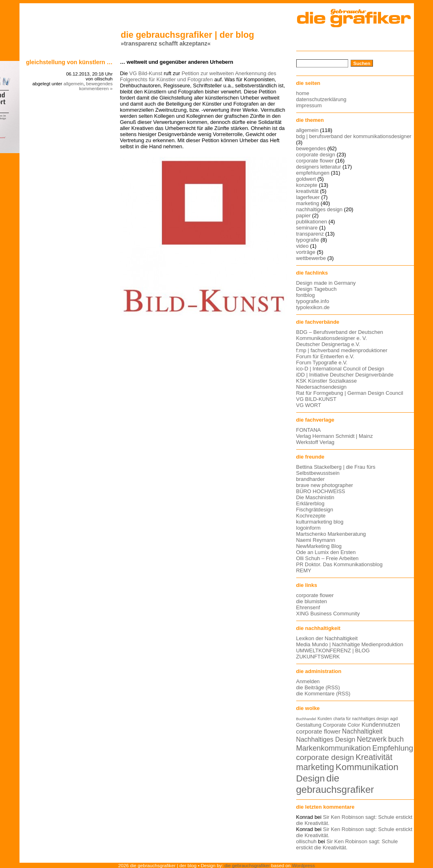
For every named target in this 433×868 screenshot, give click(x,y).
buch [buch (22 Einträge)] (396, 739)
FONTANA (309, 430)
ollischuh (306, 841)
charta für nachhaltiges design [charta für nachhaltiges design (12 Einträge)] (361, 719)
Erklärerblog (310, 503)
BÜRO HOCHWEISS (321, 491)
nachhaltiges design (320, 209)
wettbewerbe (311, 258)
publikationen (312, 222)
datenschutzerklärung (321, 99)
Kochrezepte (311, 516)
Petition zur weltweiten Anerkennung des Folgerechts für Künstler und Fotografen (198, 76)
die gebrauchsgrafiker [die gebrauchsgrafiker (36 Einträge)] (335, 784)
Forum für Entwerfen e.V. (325, 356)
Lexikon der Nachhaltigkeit (327, 638)
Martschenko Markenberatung (331, 534)
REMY (304, 570)
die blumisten (312, 601)
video (303, 246)
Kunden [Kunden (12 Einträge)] (324, 719)
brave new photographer (325, 485)
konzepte (307, 185)
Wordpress (304, 865)
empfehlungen (313, 173)
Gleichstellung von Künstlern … (69, 62)
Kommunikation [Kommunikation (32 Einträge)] (367, 767)
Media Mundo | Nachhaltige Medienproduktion (350, 644)
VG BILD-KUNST (316, 399)
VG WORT (309, 405)
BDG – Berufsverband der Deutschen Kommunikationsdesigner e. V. (340, 335)
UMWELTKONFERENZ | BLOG (333, 650)
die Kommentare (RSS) (323, 694)
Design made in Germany (326, 283)
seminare (307, 228)
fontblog (306, 295)
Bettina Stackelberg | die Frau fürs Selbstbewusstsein (336, 470)
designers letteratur (319, 167)
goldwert (306, 179)
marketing (308, 203)
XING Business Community (328, 614)
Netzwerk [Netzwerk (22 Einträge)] (372, 739)
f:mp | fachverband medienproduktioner (342, 350)
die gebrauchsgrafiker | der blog (188, 35)
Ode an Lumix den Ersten (326, 552)
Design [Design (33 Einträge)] (311, 778)
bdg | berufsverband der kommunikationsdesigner (354, 136)
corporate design (316, 155)
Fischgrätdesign (315, 510)
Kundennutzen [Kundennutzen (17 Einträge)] (381, 725)
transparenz (310, 234)
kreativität (307, 191)
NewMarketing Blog (319, 546)
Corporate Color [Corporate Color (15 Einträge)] (342, 725)
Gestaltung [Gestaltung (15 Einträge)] (309, 725)
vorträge (306, 252)
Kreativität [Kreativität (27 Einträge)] (374, 757)
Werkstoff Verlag (316, 442)
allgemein (73, 84)
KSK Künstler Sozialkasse (327, 381)
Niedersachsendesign (322, 387)
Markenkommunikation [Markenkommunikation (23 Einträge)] (334, 748)
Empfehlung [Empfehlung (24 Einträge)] (393, 748)
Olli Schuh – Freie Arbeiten (327, 558)
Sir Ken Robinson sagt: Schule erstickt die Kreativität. (347, 844)
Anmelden (308, 681)
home (303, 93)
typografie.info (313, 301)
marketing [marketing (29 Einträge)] (315, 767)
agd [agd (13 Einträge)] (394, 719)
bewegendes (99, 84)
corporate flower (315, 161)
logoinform (308, 528)
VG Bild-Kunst (146, 73)
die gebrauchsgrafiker (247, 865)
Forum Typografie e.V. (322, 363)
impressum (309, 105)
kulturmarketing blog (320, 522)
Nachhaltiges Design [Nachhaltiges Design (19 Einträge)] (326, 739)
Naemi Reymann (316, 540)
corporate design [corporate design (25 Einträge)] (325, 757)
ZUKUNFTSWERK (318, 657)
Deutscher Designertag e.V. (328, 344)
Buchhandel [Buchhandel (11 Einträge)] (306, 719)
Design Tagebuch (317, 289)
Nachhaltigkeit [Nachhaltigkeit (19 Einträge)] (362, 731)
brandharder (311, 479)
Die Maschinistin (315, 497)
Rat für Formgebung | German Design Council (350, 393)
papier (304, 215)
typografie (308, 240)
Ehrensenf (308, 607)
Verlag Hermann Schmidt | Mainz (335, 436)
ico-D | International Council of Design (340, 369)
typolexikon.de (313, 307)
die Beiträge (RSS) (318, 687)
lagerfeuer (308, 197)
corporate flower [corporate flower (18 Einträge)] (319, 731)
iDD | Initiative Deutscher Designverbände (345, 375)
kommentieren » (96, 89)
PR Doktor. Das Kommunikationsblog (339, 564)
